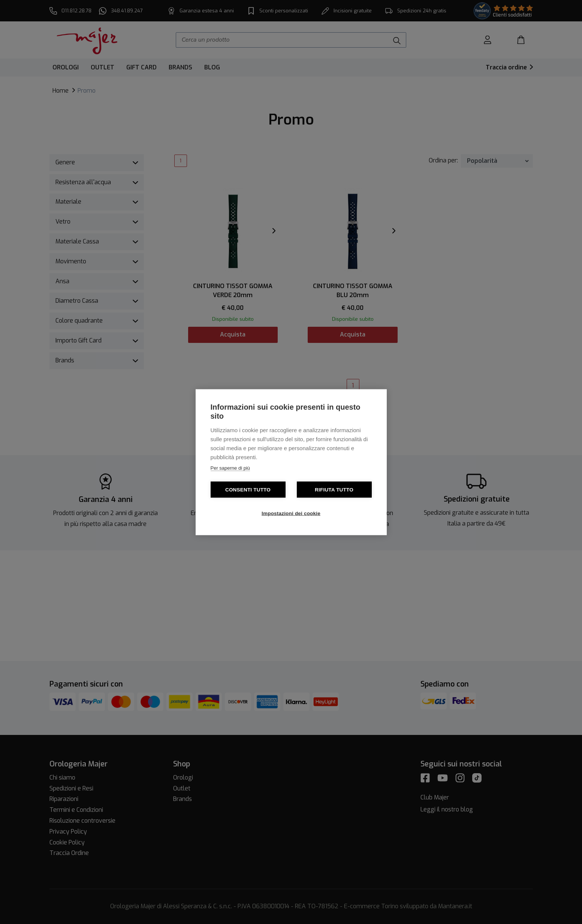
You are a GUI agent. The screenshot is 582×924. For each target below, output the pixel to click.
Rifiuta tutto (334, 489)
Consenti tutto (248, 489)
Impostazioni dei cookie (291, 513)
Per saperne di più (230, 468)
